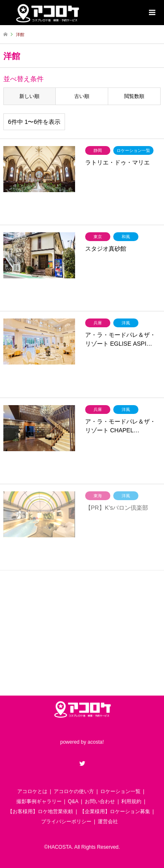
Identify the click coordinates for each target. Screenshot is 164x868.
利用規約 (131, 801)
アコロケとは (32, 791)
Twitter (82, 763)
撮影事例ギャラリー (39, 801)
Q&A (73, 801)
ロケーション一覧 (120, 791)
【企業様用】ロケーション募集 (115, 812)
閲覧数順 (134, 96)
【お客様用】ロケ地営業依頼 (40, 812)
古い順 (82, 96)
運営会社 (108, 822)
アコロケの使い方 (74, 791)
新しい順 (29, 96)
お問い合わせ (100, 801)
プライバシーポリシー (66, 822)
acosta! (96, 742)
